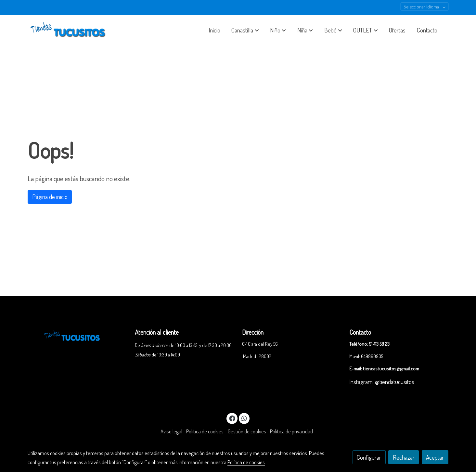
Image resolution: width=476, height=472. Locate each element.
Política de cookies (205, 431)
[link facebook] (232, 418)
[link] (69, 30)
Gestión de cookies (247, 431)
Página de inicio (50, 197)
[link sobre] (77, 335)
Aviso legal (171, 431)
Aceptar (435, 457)
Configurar (369, 457)
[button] (245, 30)
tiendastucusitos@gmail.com (391, 368)
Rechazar (404, 457)
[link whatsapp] (244, 418)
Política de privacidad (291, 431)
